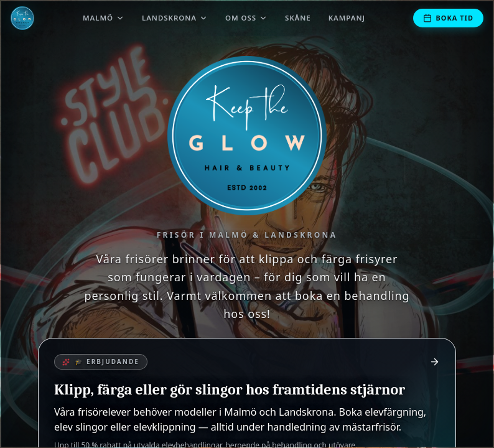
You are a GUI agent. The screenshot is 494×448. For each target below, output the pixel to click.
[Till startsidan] (22, 18)
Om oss (246, 18)
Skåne (298, 18)
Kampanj (347, 18)
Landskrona (175, 18)
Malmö (104, 18)
